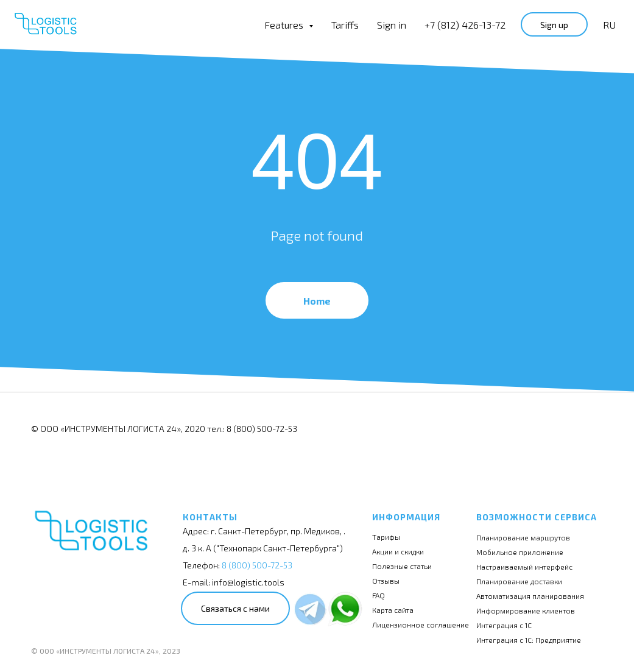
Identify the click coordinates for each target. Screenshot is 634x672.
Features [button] (285, 25)
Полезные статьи (402, 566)
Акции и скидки (398, 551)
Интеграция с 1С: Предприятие (529, 640)
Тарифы (386, 537)
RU (609, 25)
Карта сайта (393, 610)
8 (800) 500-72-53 (257, 565)
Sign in (392, 25)
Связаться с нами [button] (235, 608)
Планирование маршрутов (523, 537)
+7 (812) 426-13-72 (465, 25)
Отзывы (386, 581)
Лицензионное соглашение (421, 624)
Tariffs (345, 25)
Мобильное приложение (520, 552)
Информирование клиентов (526, 610)
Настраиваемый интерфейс (524, 567)
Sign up (554, 25)
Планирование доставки (519, 581)
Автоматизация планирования (530, 596)
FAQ (379, 595)
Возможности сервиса (537, 517)
